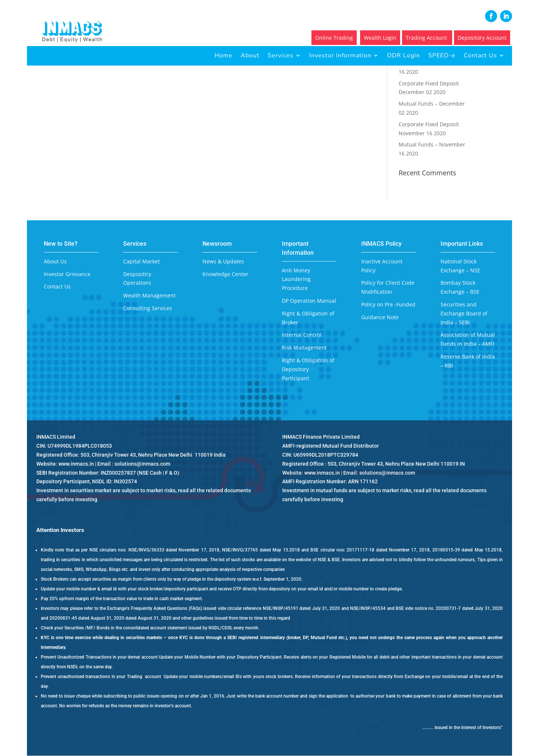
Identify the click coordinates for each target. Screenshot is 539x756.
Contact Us (480, 55)
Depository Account (482, 38)
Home (223, 55)
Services (281, 55)
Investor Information (340, 55)
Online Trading (334, 38)
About (250, 55)
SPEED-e (442, 55)
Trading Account (427, 38)
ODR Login (404, 55)
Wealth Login (380, 38)
